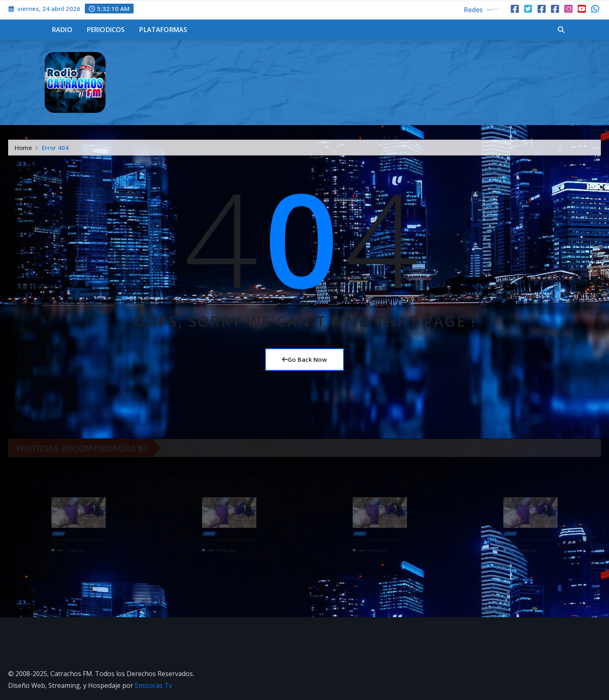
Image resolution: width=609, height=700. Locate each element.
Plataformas (163, 30)
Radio (62, 30)
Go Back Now (304, 359)
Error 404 (55, 150)
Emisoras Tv (153, 685)
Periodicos (106, 30)
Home (23, 150)
